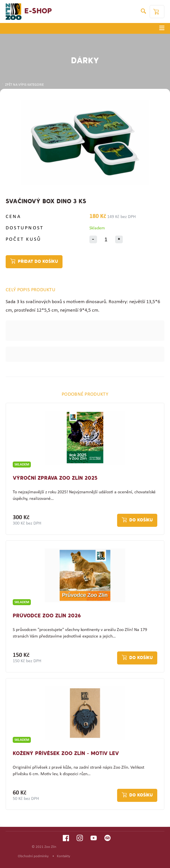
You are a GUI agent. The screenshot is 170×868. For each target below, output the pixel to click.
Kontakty (64, 856)
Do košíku (141, 520)
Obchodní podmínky (33, 856)
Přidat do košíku (38, 262)
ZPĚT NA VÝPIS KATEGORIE (23, 85)
